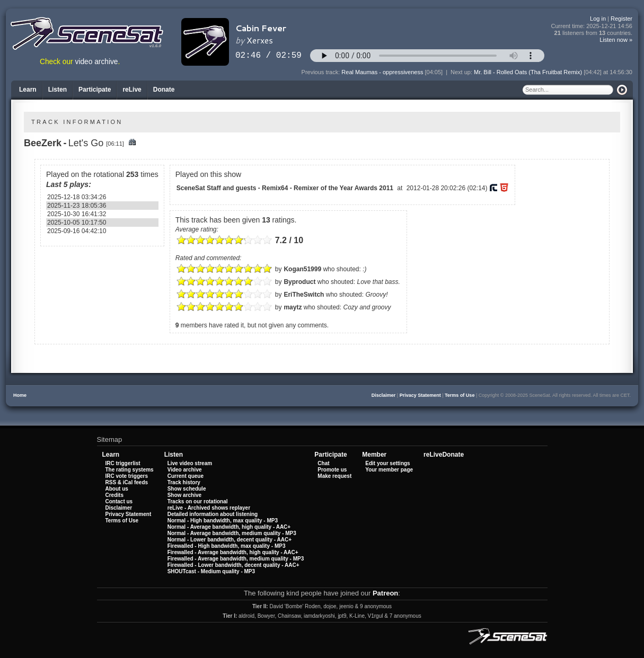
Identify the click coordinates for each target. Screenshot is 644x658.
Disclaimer (384, 395)
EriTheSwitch (304, 295)
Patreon (385, 593)
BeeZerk (43, 143)
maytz (293, 307)
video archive (97, 62)
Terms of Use (460, 395)
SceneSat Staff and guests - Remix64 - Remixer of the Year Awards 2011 (285, 188)
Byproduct (299, 282)
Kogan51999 (302, 269)
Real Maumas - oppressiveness (382, 72)
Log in (598, 19)
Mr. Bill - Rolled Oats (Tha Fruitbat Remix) (528, 72)
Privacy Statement (420, 395)
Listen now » (616, 40)
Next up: (462, 72)
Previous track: (322, 72)
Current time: (592, 26)
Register (621, 19)
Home (20, 395)
